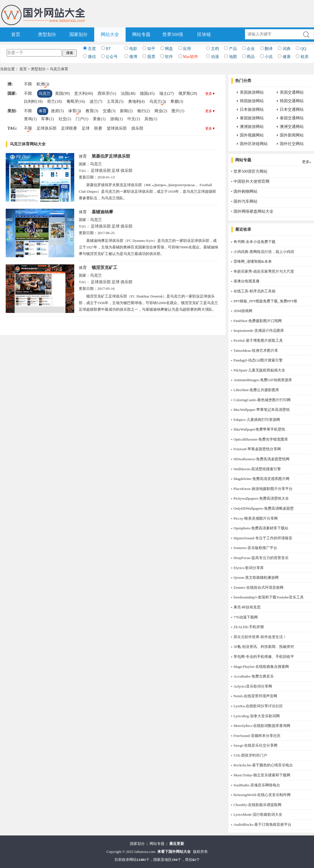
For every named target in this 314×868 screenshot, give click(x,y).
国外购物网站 (245, 191)
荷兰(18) (54, 102)
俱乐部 (137, 128)
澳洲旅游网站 (252, 127)
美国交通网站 (292, 92)
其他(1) (151, 119)
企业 (251, 49)
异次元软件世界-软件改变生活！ (260, 637)
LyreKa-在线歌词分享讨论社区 (258, 706)
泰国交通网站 (292, 118)
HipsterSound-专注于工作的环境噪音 (263, 538)
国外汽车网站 (245, 201)
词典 (287, 49)
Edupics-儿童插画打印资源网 (257, 420)
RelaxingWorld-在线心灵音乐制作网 (262, 795)
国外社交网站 (292, 144)
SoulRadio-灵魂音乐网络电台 (257, 785)
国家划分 (78, 34)
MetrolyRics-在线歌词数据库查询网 (262, 726)
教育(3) (92, 111)
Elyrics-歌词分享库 (249, 568)
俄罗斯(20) (188, 94)
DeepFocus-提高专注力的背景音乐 (261, 558)
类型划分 (47, 34)
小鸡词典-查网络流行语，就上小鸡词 (264, 252)
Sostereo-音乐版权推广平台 (255, 548)
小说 (269, 57)
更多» (307, 162)
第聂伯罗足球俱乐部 (111, 156)
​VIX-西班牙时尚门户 (250, 755)
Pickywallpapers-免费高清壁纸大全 (261, 498)
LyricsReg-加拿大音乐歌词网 (257, 716)
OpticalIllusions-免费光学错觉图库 (261, 439)
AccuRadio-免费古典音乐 (254, 676)
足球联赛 (69, 128)
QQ (303, 49)
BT (108, 49)
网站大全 (110, 34)
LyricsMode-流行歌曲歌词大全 (258, 814)
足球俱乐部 (47, 128)
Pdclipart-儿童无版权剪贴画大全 (259, 370)
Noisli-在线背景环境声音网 (255, 696)
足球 (86, 128)
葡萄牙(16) (76, 102)
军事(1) (47, 119)
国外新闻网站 (292, 135)
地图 (233, 57)
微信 (92, 57)
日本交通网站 (292, 109)
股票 (151, 57)
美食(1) (99, 119)
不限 (28, 84)
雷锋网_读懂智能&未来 (253, 261)
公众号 (112, 57)
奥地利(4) (136, 102)
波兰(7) (96, 102)
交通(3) (109, 111)
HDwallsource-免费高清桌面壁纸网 (261, 459)
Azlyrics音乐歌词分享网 (253, 686)
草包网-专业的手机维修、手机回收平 (264, 657)
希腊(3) (177, 102)
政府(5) (57, 111)
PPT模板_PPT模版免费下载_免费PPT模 (265, 301)
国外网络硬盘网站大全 (253, 211)
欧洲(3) (43, 84)
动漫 (215, 57)
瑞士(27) (167, 94)
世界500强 (173, 34)
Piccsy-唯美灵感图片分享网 (256, 518)
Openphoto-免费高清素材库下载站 (261, 528)
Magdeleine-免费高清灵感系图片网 (261, 479)
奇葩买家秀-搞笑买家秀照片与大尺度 (264, 271)
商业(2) (161, 111)
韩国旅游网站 (252, 101)
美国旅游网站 (252, 92)
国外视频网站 (252, 135)
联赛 (98, 128)
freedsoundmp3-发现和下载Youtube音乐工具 (269, 597)
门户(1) (82, 119)
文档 (215, 49)
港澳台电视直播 (246, 281)
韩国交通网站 (292, 101)
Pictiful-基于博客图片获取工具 (258, 340)
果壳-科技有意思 (247, 607)
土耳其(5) (115, 102)
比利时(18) (33, 102)
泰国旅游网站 (252, 118)
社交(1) (65, 119)
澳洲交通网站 (292, 127)
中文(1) (134, 119)
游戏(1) (116, 119)
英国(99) (62, 94)
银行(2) (144, 111)
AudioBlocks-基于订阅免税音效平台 (262, 824)
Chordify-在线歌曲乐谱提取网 (257, 805)
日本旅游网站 (252, 109)
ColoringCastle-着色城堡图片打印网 (262, 400)
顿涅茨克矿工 (104, 268)
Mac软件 (191, 57)
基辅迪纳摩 (102, 212)
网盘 (169, 49)
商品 (251, 57)
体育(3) (75, 111)
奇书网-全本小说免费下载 (254, 242)
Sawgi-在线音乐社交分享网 (255, 745)
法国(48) (128, 94)
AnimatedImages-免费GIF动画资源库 (263, 380)
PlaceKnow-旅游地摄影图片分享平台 (263, 489)
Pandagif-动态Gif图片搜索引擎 (258, 360)
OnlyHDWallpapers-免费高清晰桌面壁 (264, 508)
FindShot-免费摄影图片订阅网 (258, 321)
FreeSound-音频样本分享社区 (257, 736)
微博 (133, 57)
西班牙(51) (107, 94)
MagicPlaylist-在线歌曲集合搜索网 (261, 667)
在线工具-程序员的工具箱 (254, 291)
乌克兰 (45, 94)
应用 (187, 49)
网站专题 (141, 34)
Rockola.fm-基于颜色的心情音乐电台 (263, 765)
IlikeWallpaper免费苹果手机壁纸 (259, 429)
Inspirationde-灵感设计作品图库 (259, 330)
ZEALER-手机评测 (249, 627)
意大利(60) (83, 94)
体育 (43, 111)
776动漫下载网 (246, 617)
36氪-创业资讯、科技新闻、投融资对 (264, 647)
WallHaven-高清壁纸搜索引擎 (257, 469)
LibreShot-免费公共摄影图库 (256, 390)
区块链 (204, 34)
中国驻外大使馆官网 (251, 181)
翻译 (269, 49)
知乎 (151, 49)
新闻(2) (126, 111)
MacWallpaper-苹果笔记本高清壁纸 (262, 410)
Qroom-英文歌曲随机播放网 (256, 577)
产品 (233, 49)
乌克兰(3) (158, 102)
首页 (16, 34)
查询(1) (30, 119)
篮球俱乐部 (117, 128)
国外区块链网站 (254, 144)
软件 (169, 57)
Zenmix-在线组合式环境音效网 (258, 587)
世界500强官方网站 (250, 171)
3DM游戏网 (243, 311)
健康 (287, 57)
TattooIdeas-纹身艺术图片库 (256, 350)
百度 (92, 49)
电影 (133, 49)
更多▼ (210, 94)
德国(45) (147, 94)
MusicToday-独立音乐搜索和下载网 (262, 775)
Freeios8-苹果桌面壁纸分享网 (257, 449)
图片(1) (178, 111)
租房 (305, 57)
